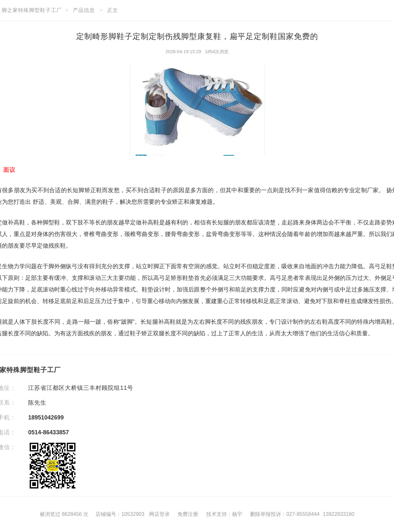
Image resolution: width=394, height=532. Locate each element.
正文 (113, 10)
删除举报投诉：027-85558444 (285, 514)
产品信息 (84, 10)
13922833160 (338, 514)
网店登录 (159, 514)
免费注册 (188, 514)
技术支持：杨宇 (224, 514)
